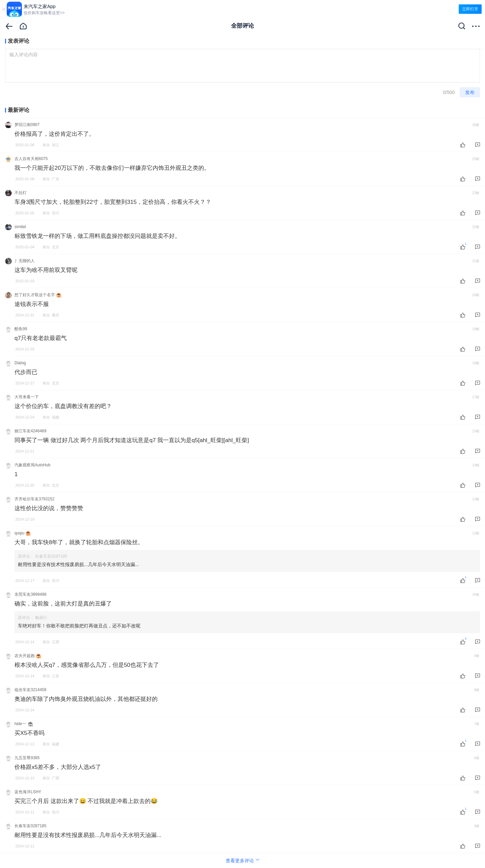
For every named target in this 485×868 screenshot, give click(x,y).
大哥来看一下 (27, 397)
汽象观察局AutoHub (33, 465)
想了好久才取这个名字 (35, 295)
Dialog (20, 363)
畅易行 (41, 618)
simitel (20, 227)
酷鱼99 (21, 329)
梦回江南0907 (27, 125)
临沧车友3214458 (30, 690)
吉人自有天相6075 (31, 159)
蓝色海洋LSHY (28, 792)
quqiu (19, 533)
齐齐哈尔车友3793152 (35, 499)
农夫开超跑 (25, 656)
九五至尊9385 (27, 758)
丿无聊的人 (25, 261)
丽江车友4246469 (30, 431)
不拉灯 (21, 193)
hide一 (20, 724)
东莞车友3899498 (30, 594)
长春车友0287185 (51, 556)
